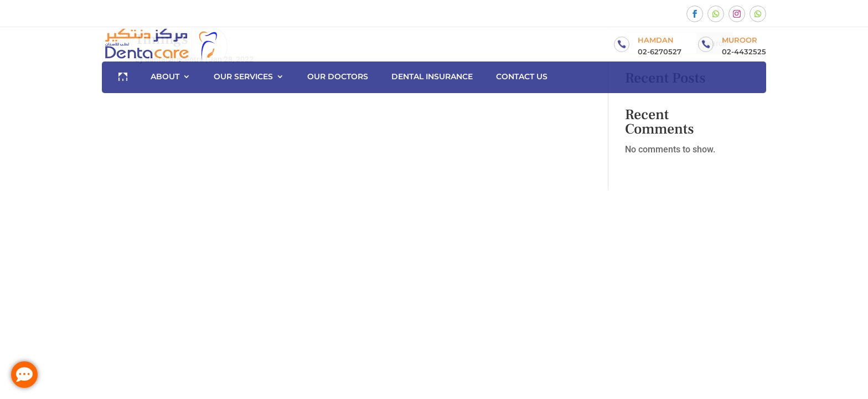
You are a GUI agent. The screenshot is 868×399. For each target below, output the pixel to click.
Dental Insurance (432, 77)
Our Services (243, 77)
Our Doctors (338, 77)
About (165, 77)
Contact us (522, 77)
